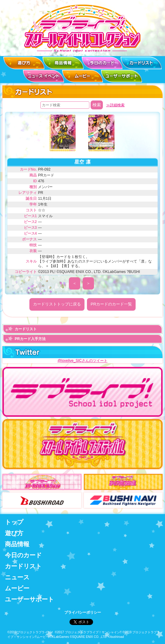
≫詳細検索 (115, 105)
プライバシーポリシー (83, 612)
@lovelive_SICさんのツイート (82, 361)
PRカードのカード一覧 (111, 304)
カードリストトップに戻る (57, 304)
